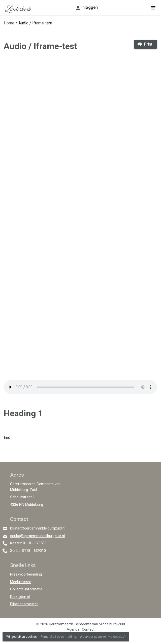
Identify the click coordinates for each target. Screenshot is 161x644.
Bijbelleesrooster (24, 604)
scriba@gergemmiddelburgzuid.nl (37, 536)
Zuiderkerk (18, 10)
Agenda (73, 629)
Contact (88, 629)
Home (9, 23)
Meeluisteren (21, 582)
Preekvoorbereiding (26, 574)
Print (148, 44)
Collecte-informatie (26, 589)
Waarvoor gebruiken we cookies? (103, 637)
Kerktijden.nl (20, 597)
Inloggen (90, 7)
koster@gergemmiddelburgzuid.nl (38, 528)
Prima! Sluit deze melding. (59, 637)
